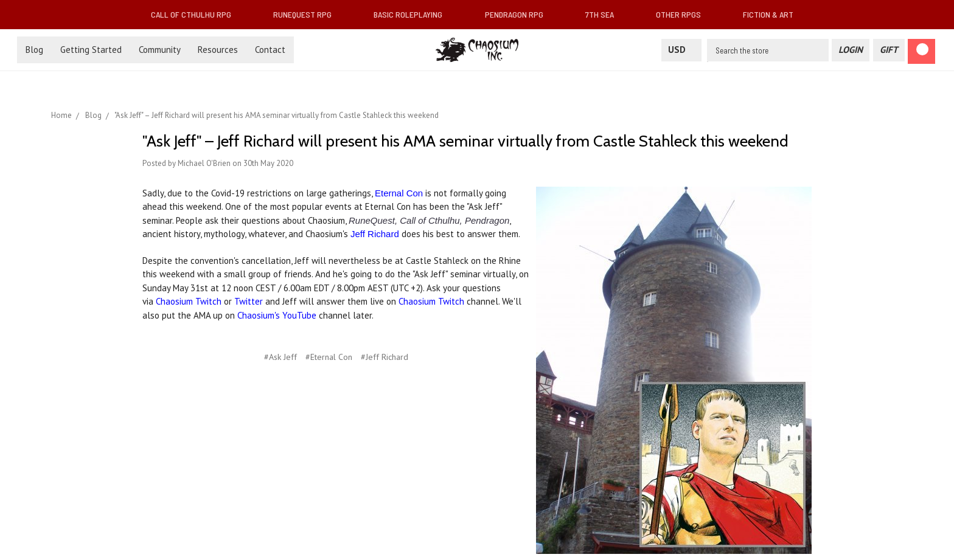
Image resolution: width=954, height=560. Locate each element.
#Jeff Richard (385, 357)
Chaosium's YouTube (277, 315)
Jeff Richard (375, 234)
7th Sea (604, 14)
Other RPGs (683, 14)
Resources (218, 50)
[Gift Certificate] (889, 50)
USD (681, 50)
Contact (270, 50)
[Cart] (921, 51)
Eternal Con (399, 193)
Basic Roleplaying (413, 14)
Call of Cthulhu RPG (196, 14)
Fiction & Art (773, 14)
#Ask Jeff (280, 357)
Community (160, 50)
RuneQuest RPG (307, 14)
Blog (34, 50)
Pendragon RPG (519, 14)
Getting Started (91, 50)
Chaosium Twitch (189, 301)
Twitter (249, 301)
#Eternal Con (329, 357)
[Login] (851, 50)
